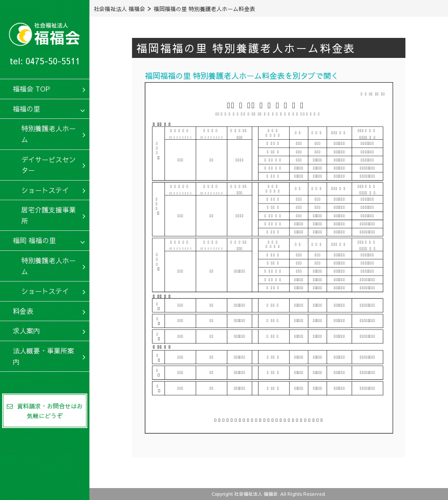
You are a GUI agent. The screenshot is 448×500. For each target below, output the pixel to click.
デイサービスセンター (49, 165)
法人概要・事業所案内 (43, 356)
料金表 (23, 311)
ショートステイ (45, 190)
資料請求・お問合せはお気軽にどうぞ (45, 411)
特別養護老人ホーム (49, 134)
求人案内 (26, 330)
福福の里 (26, 109)
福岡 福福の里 (34, 240)
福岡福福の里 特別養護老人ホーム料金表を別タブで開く (242, 76)
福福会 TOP (31, 89)
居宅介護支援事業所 (49, 215)
